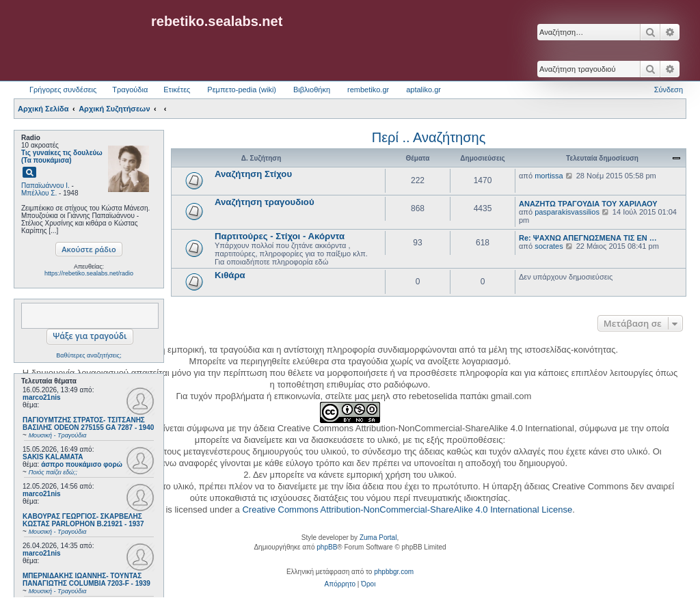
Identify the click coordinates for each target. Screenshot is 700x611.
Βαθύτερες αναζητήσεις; (89, 355)
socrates (549, 246)
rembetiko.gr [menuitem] (368, 90)
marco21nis (42, 397)
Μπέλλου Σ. (39, 193)
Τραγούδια (130, 90)
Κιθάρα (230, 275)
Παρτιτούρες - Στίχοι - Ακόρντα (280, 236)
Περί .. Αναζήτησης (429, 137)
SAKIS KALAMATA (53, 457)
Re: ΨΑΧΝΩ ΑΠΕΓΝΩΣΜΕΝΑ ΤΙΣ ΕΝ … (588, 238)
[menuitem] (340, 584)
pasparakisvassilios (567, 212)
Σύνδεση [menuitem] (669, 90)
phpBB (327, 547)
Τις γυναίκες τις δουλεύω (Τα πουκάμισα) (62, 157)
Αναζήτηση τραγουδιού (265, 202)
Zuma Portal (378, 538)
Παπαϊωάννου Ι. (45, 186)
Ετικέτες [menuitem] (177, 90)
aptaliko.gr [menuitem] (423, 90)
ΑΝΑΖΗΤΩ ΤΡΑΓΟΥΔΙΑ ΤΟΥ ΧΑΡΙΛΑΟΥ (588, 204)
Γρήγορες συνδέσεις (63, 90)
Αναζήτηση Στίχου (253, 174)
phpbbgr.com (394, 572)
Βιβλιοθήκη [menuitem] (312, 90)
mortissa (549, 176)
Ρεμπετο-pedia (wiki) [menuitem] (242, 90)
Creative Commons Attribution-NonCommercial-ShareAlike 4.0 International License (407, 510)
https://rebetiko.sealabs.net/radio (89, 273)
